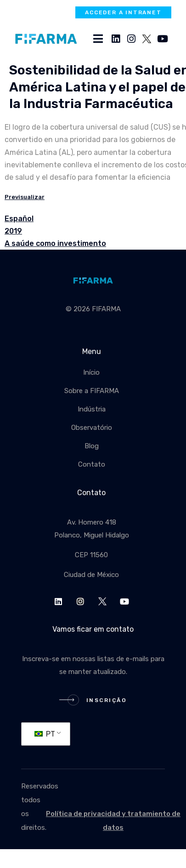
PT (45, 734)
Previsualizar (25, 197)
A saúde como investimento (55, 243)
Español (19, 219)
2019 (13, 231)
